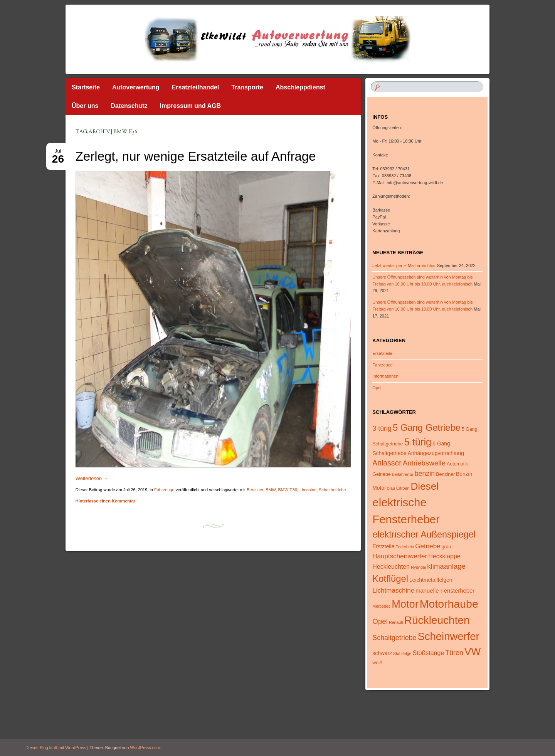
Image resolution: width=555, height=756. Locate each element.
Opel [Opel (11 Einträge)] (380, 621)
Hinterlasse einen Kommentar (105, 501)
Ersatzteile (382, 353)
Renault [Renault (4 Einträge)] (396, 622)
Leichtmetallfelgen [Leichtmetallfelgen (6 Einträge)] (431, 580)
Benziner (255, 490)
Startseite (86, 87)
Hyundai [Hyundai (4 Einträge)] (418, 567)
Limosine (308, 490)
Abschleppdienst (300, 87)
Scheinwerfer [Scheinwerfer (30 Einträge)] (449, 636)
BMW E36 (288, 490)
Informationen (385, 376)
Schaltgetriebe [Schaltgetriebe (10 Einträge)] (394, 638)
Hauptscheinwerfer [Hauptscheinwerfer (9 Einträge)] (400, 556)
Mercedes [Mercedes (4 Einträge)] (381, 606)
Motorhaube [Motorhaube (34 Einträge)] (449, 604)
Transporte (247, 87)
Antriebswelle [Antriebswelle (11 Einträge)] (424, 463)
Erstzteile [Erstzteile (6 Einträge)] (383, 546)
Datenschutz (129, 106)
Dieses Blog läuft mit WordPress (56, 748)
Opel (377, 388)
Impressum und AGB (190, 106)
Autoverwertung (136, 87)
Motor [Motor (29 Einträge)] (405, 604)
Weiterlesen (92, 478)
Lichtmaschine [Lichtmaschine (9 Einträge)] (393, 591)
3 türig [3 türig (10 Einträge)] (382, 428)
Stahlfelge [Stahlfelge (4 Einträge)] (402, 654)
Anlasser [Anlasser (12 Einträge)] (387, 463)
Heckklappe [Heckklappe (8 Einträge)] (444, 556)
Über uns (85, 106)
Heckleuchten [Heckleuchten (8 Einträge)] (391, 567)
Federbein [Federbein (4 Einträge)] (405, 547)
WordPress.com (145, 748)
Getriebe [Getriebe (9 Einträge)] (428, 546)
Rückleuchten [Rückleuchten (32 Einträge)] (437, 620)
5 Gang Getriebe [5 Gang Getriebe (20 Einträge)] (427, 428)
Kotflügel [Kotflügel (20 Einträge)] (390, 579)
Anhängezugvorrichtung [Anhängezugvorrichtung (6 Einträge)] (436, 453)
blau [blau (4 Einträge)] (391, 488)
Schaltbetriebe (332, 490)
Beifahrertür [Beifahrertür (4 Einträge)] (403, 474)
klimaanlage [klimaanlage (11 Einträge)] (446, 566)
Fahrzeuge (164, 490)
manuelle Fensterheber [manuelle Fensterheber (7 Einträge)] (445, 591)
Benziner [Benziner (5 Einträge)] (445, 474)
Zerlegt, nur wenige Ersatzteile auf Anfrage (196, 156)
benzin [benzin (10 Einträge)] (425, 474)
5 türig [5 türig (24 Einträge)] (418, 442)
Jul (58, 153)
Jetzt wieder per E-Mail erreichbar (404, 265)
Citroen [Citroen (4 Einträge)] (403, 488)
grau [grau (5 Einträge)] (447, 547)
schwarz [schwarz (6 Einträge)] (382, 653)
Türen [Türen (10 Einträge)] (454, 653)
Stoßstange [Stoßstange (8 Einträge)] (429, 653)
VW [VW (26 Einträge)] (473, 652)
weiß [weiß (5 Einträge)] (377, 663)
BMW (271, 490)
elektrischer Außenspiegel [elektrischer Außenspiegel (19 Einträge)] (424, 534)
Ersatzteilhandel (196, 87)
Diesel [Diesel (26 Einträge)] (425, 486)
